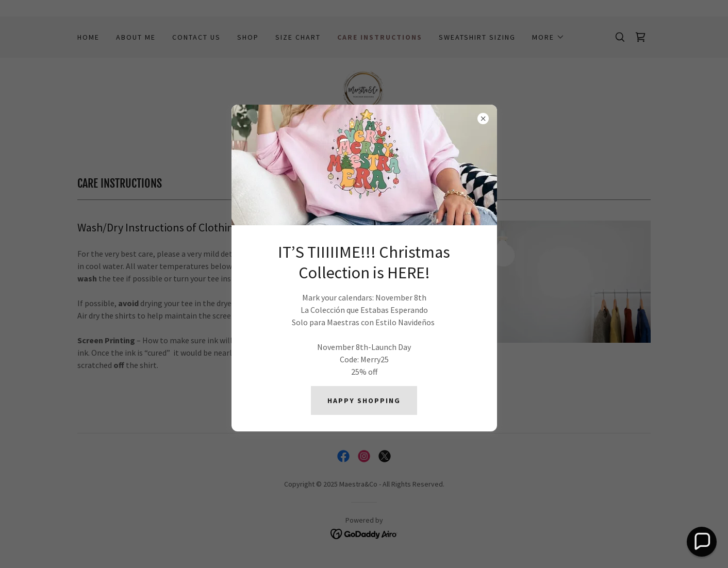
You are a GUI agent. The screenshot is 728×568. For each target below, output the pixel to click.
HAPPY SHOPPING (364, 400)
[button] (702, 542)
